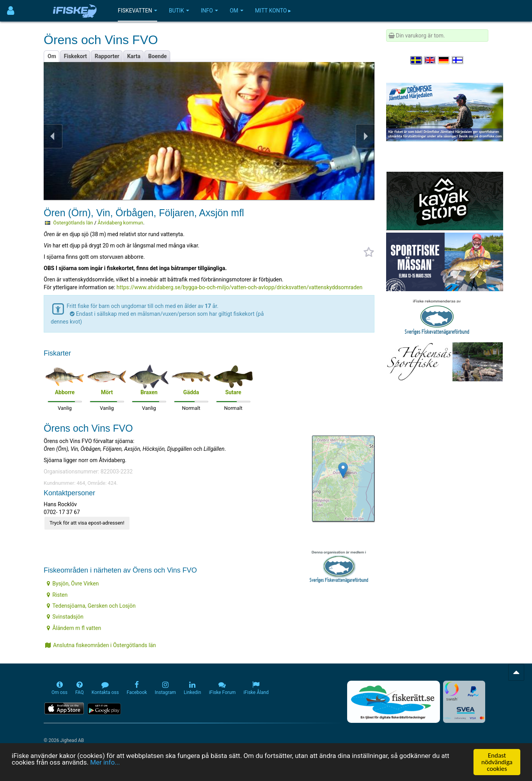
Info (209, 11)
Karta (134, 56)
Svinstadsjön (65, 617)
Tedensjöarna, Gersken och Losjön (91, 606)
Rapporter (107, 56)
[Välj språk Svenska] (417, 60)
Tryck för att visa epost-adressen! (87, 523)
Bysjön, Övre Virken (73, 584)
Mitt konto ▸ (273, 11)
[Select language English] (430, 60)
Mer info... (105, 763)
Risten (57, 595)
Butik (179, 11)
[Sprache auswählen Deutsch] (444, 60)
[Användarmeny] (11, 11)
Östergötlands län (73, 223)
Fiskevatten (137, 11)
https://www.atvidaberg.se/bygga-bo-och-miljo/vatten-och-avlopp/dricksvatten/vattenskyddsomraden (239, 287)
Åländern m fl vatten (74, 628)
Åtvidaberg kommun (120, 223)
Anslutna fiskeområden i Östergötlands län (101, 645)
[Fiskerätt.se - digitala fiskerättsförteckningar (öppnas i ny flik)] (394, 702)
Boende (158, 56)
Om (237, 11)
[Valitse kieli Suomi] (458, 60)
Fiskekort (75, 56)
